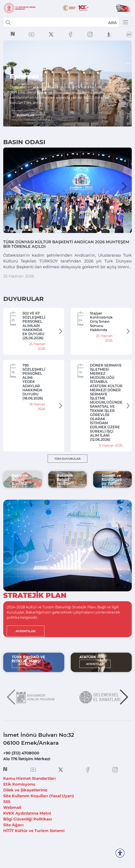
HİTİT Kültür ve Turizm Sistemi (34, 848)
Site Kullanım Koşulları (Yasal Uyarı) (38, 813)
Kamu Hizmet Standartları (29, 796)
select (112, 23)
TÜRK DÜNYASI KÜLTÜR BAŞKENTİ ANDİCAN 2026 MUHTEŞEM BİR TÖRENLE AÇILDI (64, 246)
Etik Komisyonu (19, 801)
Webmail (12, 825)
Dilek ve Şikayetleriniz (25, 807)
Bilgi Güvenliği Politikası (28, 836)
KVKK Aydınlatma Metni (27, 830)
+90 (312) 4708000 (21, 770)
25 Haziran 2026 (19, 293)
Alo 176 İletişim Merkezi (27, 776)
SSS (7, 819)
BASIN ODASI (24, 142)
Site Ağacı (13, 842)
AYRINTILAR (25, 115)
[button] (11, 186)
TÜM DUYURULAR (67, 475)
